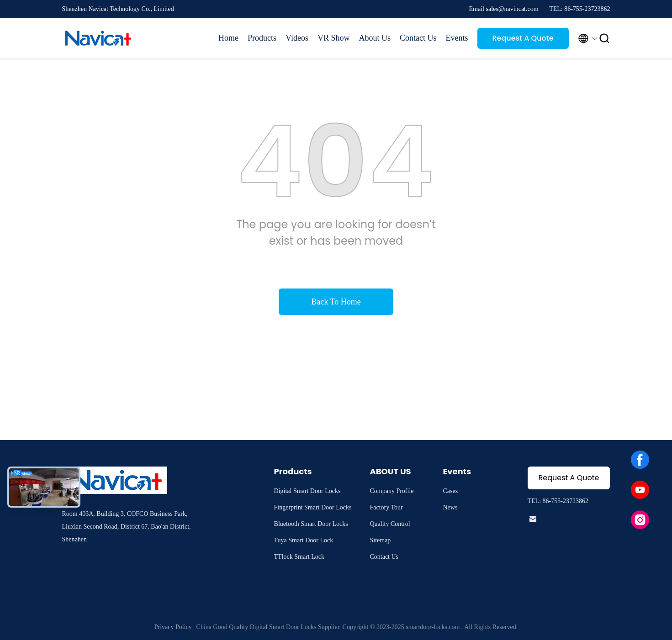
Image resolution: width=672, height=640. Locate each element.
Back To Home (336, 302)
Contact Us (418, 38)
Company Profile (392, 491)
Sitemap (380, 540)
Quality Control (390, 524)
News (450, 507)
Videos (297, 38)
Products (262, 38)
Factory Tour (386, 507)
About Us (375, 38)
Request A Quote (523, 38)
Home (228, 38)
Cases (450, 491)
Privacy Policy (173, 627)
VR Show (334, 38)
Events (457, 38)
